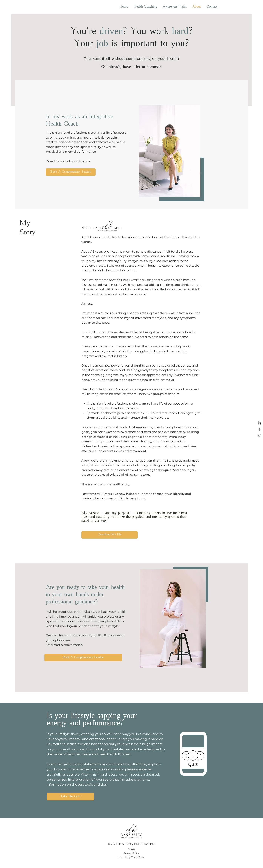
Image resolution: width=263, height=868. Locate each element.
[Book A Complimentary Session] (83, 658)
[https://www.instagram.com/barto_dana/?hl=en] (259, 436)
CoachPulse (138, 857)
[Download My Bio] (110, 535)
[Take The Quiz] (70, 797)
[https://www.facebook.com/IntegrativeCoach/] (259, 429)
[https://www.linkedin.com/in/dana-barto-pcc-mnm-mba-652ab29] (259, 423)
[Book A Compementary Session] (71, 172)
